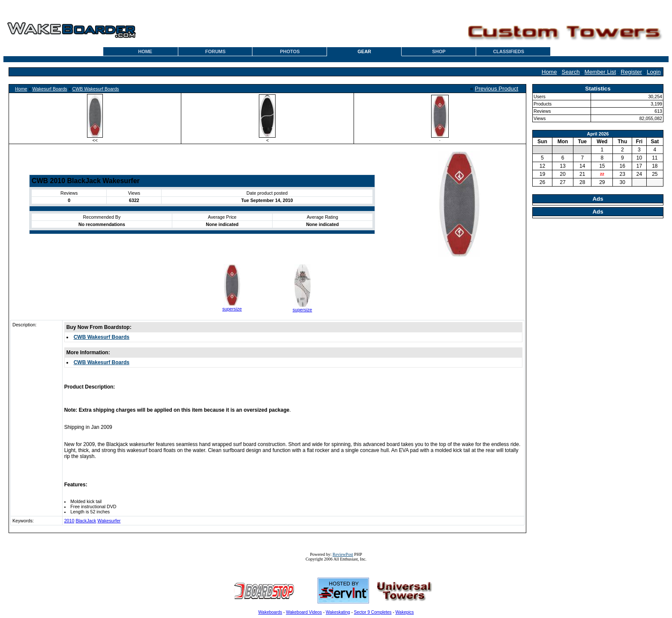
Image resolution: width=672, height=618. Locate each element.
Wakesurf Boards (49, 89)
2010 (69, 521)
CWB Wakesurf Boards (96, 89)
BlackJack (86, 521)
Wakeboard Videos (304, 612)
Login (654, 72)
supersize (232, 309)
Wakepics (405, 612)
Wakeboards (270, 612)
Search (571, 72)
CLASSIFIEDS (508, 51)
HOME (145, 51)
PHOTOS (290, 51)
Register (631, 72)
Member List (600, 72)
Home (549, 72)
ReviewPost (343, 554)
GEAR (364, 51)
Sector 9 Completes (373, 612)
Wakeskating (338, 612)
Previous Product (497, 89)
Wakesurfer (109, 521)
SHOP (439, 51)
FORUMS (216, 51)
